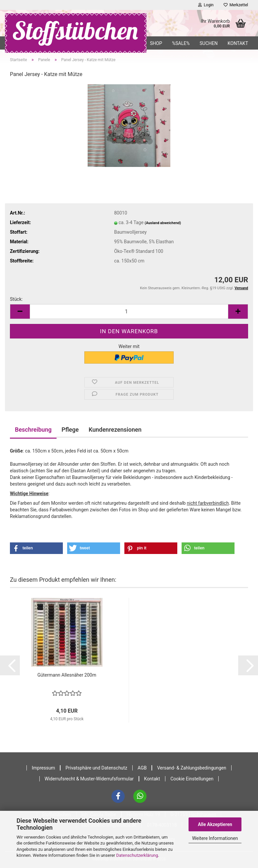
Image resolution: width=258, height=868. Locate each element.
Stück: (16, 299)
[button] (20, 312)
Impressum (43, 768)
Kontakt (238, 43)
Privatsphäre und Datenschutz (96, 768)
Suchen (208, 43)
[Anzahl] (129, 312)
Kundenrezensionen (115, 430)
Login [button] (206, 5)
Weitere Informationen (215, 838)
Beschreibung (33, 430)
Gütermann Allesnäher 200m (67, 675)
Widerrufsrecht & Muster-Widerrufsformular (89, 779)
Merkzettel (236, 5)
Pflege (70, 430)
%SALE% (181, 43)
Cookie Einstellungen (192, 779)
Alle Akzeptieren (215, 824)
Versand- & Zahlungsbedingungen (192, 768)
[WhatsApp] (140, 796)
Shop (156, 43)
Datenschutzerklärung (137, 855)
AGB (142, 768)
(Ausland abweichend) (163, 223)
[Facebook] (118, 796)
